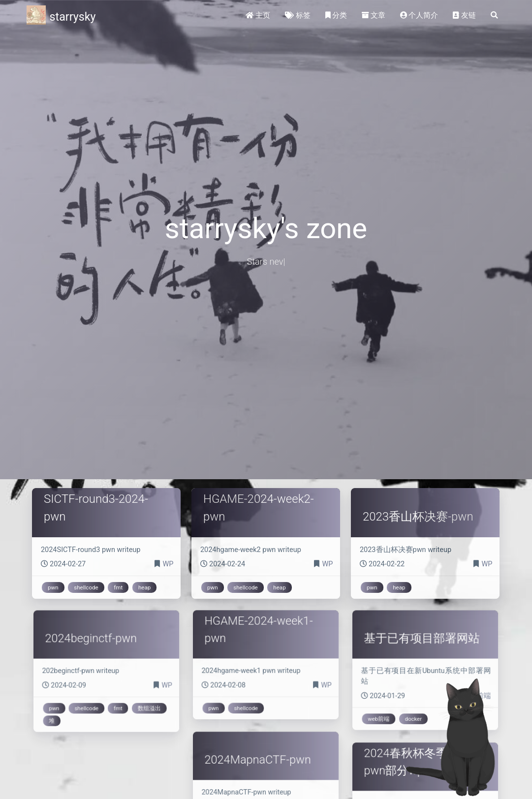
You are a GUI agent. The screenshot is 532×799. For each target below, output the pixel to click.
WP (168, 564)
